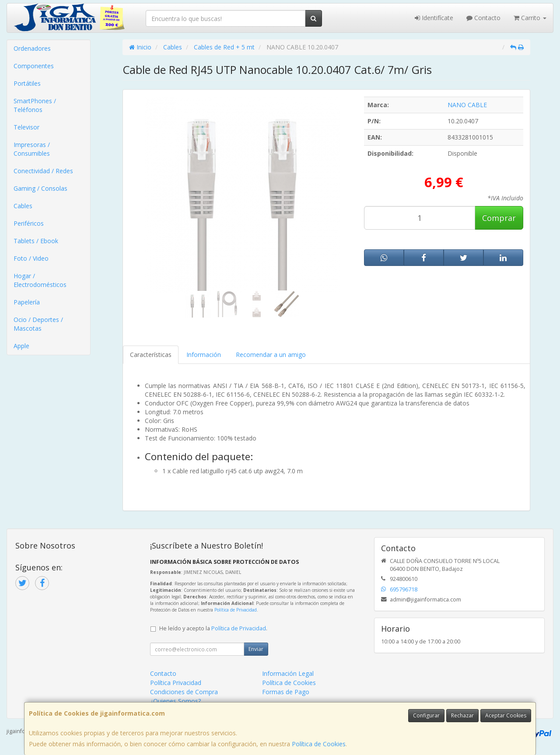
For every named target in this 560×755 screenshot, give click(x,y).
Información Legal (288, 673)
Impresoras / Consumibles (32, 149)
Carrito (530, 18)
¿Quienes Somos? (175, 701)
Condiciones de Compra (184, 692)
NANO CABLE (467, 105)
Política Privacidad (176, 683)
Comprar (499, 218)
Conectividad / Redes (43, 171)
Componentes (34, 66)
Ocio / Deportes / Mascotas (38, 324)
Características (151, 355)
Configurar (426, 715)
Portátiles (27, 83)
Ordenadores (32, 48)
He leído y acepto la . (213, 628)
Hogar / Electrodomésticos (40, 280)
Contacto (483, 18)
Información (204, 355)
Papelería (27, 302)
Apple (21, 346)
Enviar (256, 649)
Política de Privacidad (236, 610)
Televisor (26, 127)
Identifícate (434, 18)
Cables (23, 206)
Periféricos (29, 223)
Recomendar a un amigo (271, 355)
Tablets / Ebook (36, 241)
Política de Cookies (319, 744)
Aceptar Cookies (506, 715)
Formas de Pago (286, 692)
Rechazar (462, 715)
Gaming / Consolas (40, 188)
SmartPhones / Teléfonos (35, 105)
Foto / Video (31, 258)
